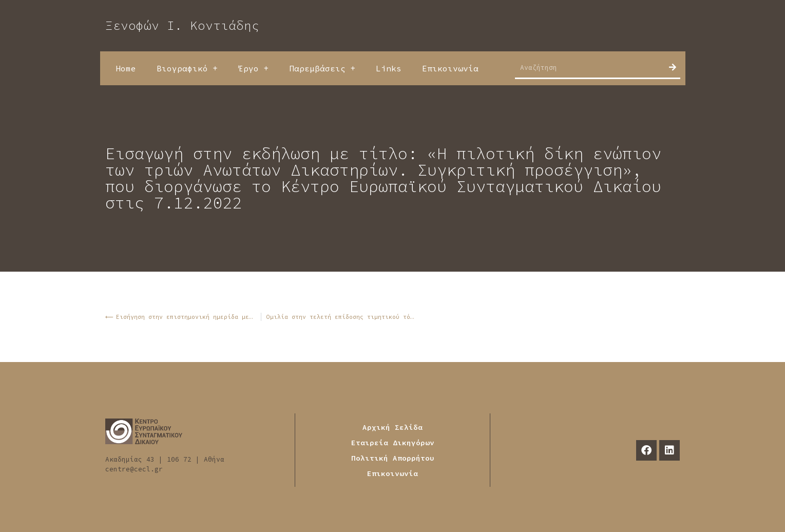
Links (389, 68)
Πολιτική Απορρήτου (393, 458)
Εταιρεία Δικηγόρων (393, 443)
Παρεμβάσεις (322, 68)
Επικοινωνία (450, 68)
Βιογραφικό (187, 68)
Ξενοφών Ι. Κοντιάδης (182, 25)
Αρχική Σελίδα (392, 427)
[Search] (673, 67)
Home (126, 68)
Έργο (253, 68)
